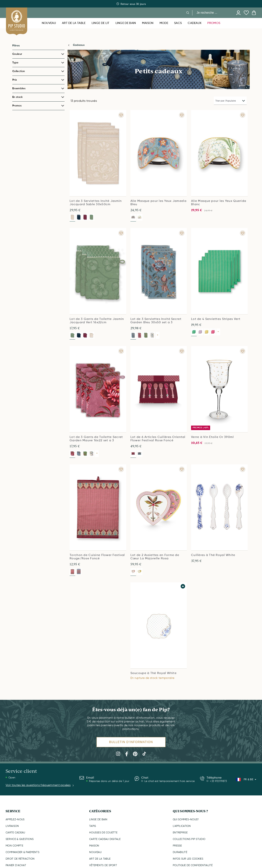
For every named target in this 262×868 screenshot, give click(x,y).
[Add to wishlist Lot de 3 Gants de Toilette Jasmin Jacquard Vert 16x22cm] (121, 233)
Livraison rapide (131, 4)
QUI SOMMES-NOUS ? (190, 811)
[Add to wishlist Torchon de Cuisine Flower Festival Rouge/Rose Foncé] (121, 469)
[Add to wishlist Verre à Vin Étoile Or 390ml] (243, 351)
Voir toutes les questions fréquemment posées (40, 785)
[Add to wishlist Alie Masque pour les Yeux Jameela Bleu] (182, 115)
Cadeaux (79, 45)
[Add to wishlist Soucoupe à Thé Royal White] (183, 586)
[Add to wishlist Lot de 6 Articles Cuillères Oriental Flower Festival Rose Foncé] (182, 351)
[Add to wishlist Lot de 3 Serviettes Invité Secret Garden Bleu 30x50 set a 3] (182, 233)
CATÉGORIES (100, 811)
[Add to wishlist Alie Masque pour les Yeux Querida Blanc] (243, 115)
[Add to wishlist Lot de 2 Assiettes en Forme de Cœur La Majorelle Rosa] (182, 469)
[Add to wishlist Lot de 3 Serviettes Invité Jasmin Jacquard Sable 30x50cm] (121, 115)
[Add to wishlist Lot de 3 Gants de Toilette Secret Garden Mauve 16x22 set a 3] (121, 351)
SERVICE (13, 811)
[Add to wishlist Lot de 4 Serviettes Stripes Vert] (243, 233)
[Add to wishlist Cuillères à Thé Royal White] (243, 469)
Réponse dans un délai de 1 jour (109, 781)
